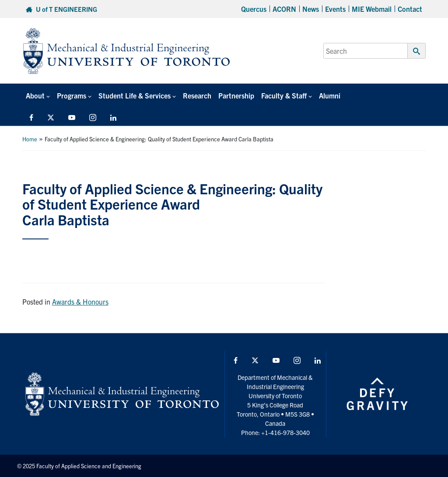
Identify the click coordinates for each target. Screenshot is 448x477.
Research (197, 95)
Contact (410, 9)
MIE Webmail (372, 9)
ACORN (284, 9)
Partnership (236, 95)
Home (30, 139)
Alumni (330, 95)
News (311, 9)
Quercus (254, 9)
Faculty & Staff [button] (284, 95)
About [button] (35, 95)
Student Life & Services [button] (135, 95)
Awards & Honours (80, 302)
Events (335, 9)
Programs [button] (72, 95)
